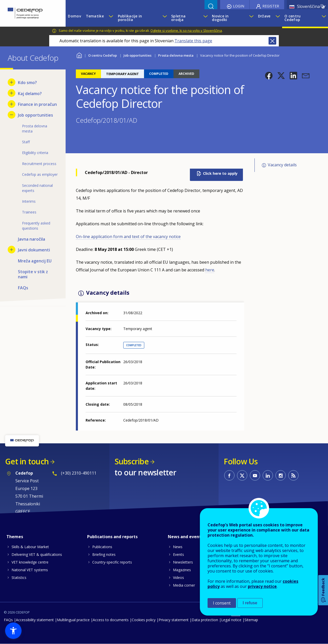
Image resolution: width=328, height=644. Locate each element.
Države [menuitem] (264, 16)
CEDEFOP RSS (293, 475)
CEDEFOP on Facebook (229, 475)
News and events (186, 537)
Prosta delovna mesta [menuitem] (35, 129)
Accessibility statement (35, 620)
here (210, 270)
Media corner (184, 585)
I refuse (250, 603)
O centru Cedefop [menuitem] (293, 18)
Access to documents (111, 620)
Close (272, 41)
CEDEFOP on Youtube (255, 475)
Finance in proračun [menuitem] (37, 104)
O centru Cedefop (102, 55)
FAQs (8, 620)
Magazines (182, 570)
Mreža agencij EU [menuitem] (35, 261)
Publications (102, 547)
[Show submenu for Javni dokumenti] (12, 250)
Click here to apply (220, 173)
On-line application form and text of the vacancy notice (128, 237)
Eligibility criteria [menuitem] (35, 153)
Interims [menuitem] (29, 201)
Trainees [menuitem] (29, 212)
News (178, 547)
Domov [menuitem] (74, 16)
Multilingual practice (73, 620)
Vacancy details (282, 165)
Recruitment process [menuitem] (39, 164)
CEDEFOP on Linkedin (268, 475)
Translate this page (193, 41)
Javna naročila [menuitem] (32, 239)
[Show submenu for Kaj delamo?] (12, 93)
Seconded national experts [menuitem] (37, 188)
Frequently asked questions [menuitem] (36, 226)
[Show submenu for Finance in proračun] (12, 104)
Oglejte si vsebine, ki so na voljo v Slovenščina (186, 30)
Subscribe (132, 461)
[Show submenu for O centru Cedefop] (324, 18)
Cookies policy (144, 620)
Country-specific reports (112, 562)
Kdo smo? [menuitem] (27, 83)
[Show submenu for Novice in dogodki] (251, 18)
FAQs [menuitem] (23, 288)
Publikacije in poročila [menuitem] (130, 18)
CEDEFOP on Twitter (242, 475)
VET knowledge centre (30, 562)
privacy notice (262, 586)
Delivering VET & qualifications (37, 554)
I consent (222, 603)
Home (79, 55)
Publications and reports (112, 537)
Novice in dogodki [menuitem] (220, 18)
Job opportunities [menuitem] (35, 115)
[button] (269, 76)
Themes (15, 537)
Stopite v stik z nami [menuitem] (33, 274)
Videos (178, 577)
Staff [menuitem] (26, 142)
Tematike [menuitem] (95, 16)
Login (239, 6)
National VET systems (30, 570)
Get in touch (27, 461)
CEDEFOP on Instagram (281, 475)
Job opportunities (137, 55)
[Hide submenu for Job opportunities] (12, 115)
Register (271, 6)
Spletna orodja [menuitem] (178, 18)
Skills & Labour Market (30, 547)
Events (178, 554)
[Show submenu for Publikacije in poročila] (164, 18)
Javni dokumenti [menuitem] (34, 250)
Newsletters (183, 562)
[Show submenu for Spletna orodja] (205, 18)
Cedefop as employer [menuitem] (40, 174)
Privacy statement (174, 620)
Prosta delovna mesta (176, 55)
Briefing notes (104, 554)
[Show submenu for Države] (278, 18)
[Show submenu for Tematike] (111, 18)
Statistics (19, 577)
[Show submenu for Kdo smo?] (12, 82)
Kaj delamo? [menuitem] (30, 94)
